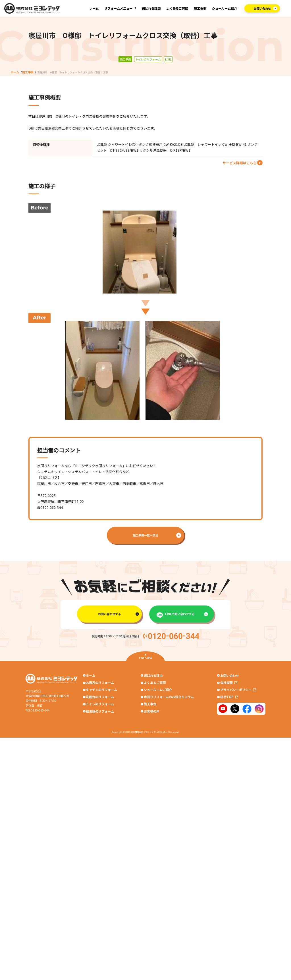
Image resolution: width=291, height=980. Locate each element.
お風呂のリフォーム (100, 683)
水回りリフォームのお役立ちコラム (169, 698)
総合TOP (230, 698)
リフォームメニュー (118, 8)
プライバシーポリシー (239, 691)
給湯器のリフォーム (100, 714)
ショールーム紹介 (225, 8)
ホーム (94, 8)
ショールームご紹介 (158, 691)
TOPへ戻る (145, 658)
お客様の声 (152, 714)
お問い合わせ (230, 675)
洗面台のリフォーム (100, 698)
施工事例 (200, 8)
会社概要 (229, 683)
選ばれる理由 (151, 8)
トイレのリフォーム (100, 706)
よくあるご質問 (177, 8)
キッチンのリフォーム (101, 691)
